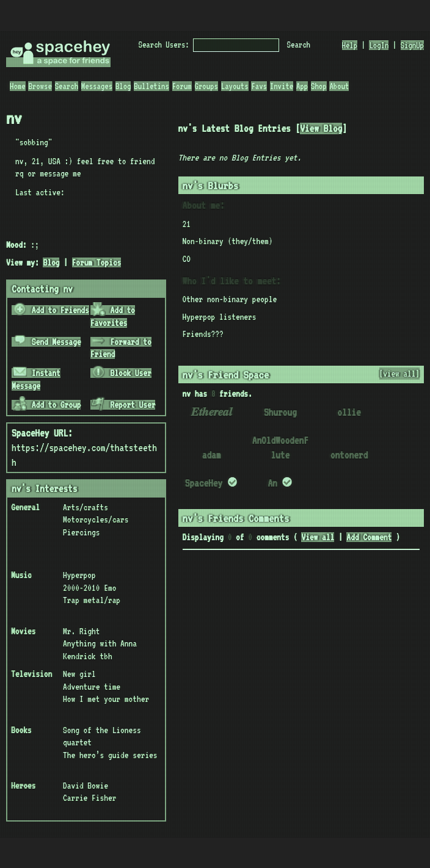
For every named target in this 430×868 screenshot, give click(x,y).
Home (18, 86)
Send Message (47, 342)
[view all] (400, 374)
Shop (319, 86)
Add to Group (47, 405)
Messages (97, 86)
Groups (206, 86)
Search (299, 45)
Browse (40, 86)
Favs (259, 86)
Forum (182, 86)
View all (318, 537)
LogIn (379, 45)
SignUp (412, 45)
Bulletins (151, 86)
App (302, 86)
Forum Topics (97, 262)
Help (350, 45)
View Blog (321, 128)
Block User (121, 373)
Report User (123, 405)
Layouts (235, 86)
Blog (123, 86)
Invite (282, 86)
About (339, 86)
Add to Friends (51, 310)
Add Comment (369, 537)
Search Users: (164, 45)
